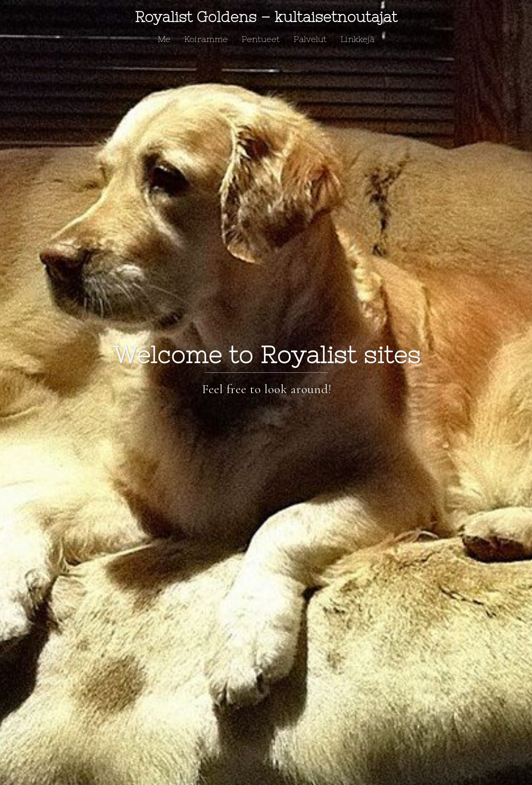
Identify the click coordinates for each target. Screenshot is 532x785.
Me (164, 39)
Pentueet (261, 39)
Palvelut (310, 39)
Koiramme (206, 39)
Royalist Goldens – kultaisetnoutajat (266, 17)
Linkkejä (357, 39)
